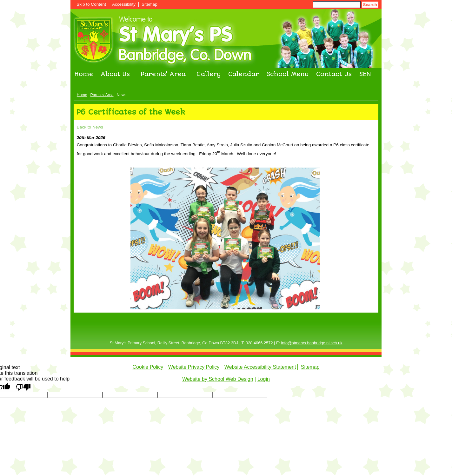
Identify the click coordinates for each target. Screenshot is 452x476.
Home (84, 74)
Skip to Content (91, 4)
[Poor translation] (23, 387)
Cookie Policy (148, 367)
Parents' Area (163, 74)
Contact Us (334, 74)
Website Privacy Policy (194, 367)
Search (370, 5)
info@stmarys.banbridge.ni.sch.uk (312, 343)
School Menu (288, 74)
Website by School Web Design (218, 379)
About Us (115, 74)
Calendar (244, 74)
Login (264, 379)
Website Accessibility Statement (260, 367)
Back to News (90, 127)
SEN (365, 74)
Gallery (209, 74)
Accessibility (124, 4)
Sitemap (150, 4)
